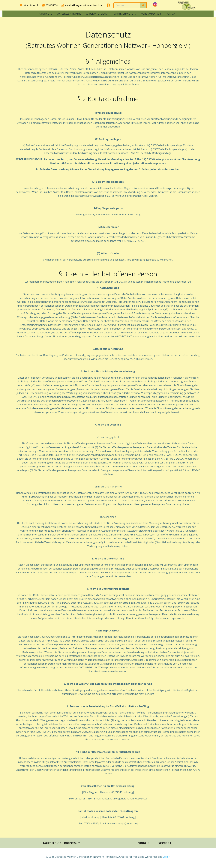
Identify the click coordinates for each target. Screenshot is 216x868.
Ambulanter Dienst (97, 13)
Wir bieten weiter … (125, 13)
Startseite (46, 13)
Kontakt (172, 13)
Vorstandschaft (151, 13)
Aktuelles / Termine (69, 13)
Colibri (166, 859)
